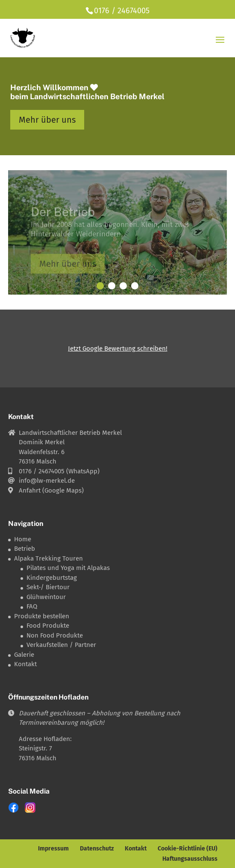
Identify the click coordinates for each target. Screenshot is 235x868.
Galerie (24, 655)
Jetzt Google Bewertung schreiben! (118, 348)
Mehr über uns (47, 120)
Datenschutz (97, 849)
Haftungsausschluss (190, 859)
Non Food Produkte (55, 635)
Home (23, 539)
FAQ (32, 606)
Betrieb (25, 549)
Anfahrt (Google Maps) (51, 490)
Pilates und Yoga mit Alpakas (68, 568)
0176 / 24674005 (122, 11)
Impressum (53, 849)
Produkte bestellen (42, 616)
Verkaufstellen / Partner (61, 645)
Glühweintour (46, 597)
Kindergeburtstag (52, 578)
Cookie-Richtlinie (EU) (188, 849)
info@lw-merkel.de (47, 481)
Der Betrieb (63, 215)
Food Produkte (48, 626)
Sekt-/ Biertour (48, 587)
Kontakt (25, 664)
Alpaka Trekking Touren (48, 558)
